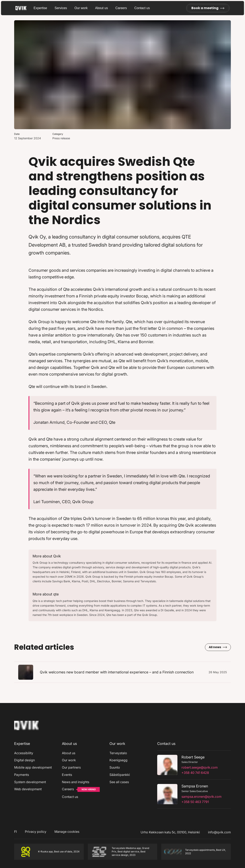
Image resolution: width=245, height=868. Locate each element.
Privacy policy (36, 832)
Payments (22, 775)
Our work (81, 8)
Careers (121, 8)
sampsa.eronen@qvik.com (202, 797)
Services (61, 8)
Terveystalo (118, 753)
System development (30, 782)
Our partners (71, 767)
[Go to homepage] (24, 8)
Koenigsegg (118, 760)
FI (15, 832)
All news (218, 647)
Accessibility (24, 753)
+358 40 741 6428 (195, 773)
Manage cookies (67, 832)
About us (101, 8)
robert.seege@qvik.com (200, 767)
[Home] (26, 731)
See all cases (119, 782)
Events (67, 775)
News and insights (76, 782)
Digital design (24, 760)
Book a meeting (208, 8)
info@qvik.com (219, 832)
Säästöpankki (120, 775)
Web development (28, 789)
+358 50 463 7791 (195, 802)
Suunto (115, 767)
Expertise (40, 8)
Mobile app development (33, 767)
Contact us (142, 8)
